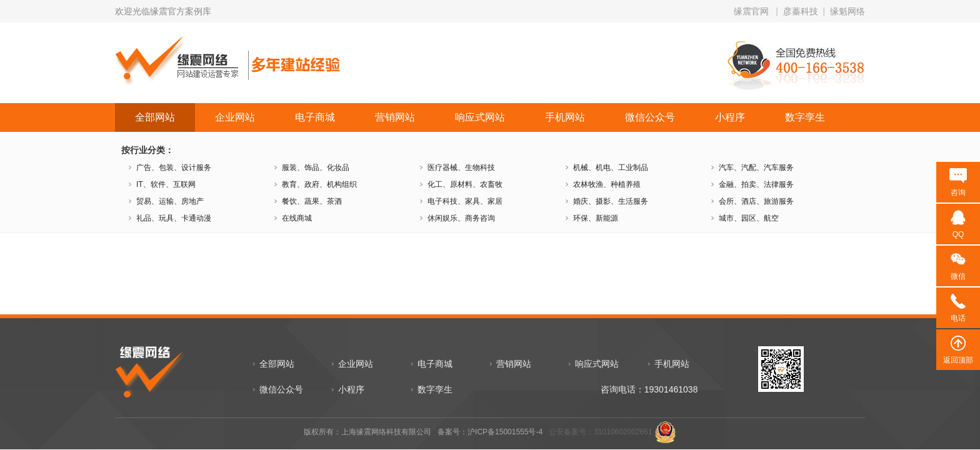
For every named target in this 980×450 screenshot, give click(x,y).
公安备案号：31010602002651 (600, 432)
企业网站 (235, 117)
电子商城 (315, 117)
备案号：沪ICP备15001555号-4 (490, 432)
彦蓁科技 (801, 11)
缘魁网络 (847, 11)
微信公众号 (650, 117)
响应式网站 (480, 117)
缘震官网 (751, 11)
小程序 (730, 117)
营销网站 (395, 117)
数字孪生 (805, 117)
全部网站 (155, 117)
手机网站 (565, 117)
